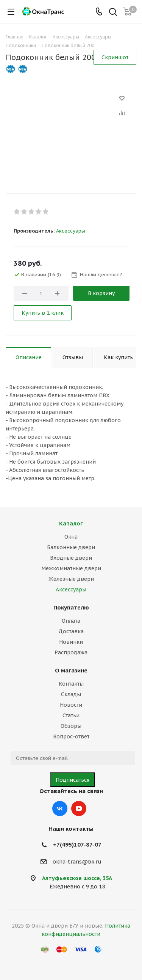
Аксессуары (71, 231)
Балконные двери (71, 547)
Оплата (71, 621)
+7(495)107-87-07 (77, 844)
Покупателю (71, 607)
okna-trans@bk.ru (77, 862)
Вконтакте (60, 808)
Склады (71, 694)
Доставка (71, 631)
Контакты (71, 684)
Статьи (71, 715)
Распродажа (71, 652)
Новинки (71, 642)
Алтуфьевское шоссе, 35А (77, 878)
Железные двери (71, 579)
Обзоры (71, 726)
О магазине (71, 670)
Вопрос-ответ (71, 737)
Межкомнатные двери (71, 568)
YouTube (79, 808)
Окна (71, 537)
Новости (71, 705)
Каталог (71, 523)
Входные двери (71, 558)
